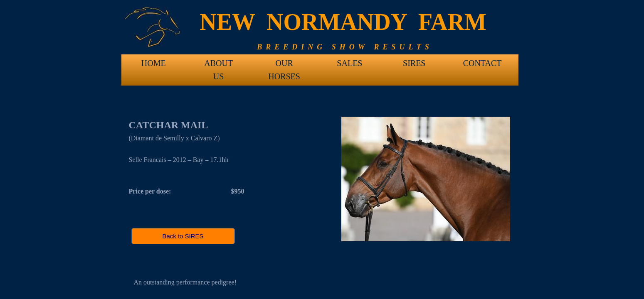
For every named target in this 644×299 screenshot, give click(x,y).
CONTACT (482, 63)
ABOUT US (218, 66)
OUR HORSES (284, 66)
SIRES (414, 63)
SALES (349, 63)
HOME (154, 63)
